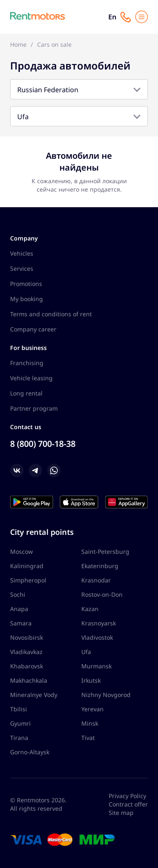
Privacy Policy (127, 796)
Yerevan (92, 709)
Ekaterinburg (100, 566)
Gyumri (20, 723)
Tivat (88, 738)
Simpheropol (28, 580)
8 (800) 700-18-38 (43, 444)
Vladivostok (97, 637)
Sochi (18, 594)
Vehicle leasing (31, 378)
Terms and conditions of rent (51, 314)
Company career (33, 329)
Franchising (27, 363)
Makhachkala (29, 680)
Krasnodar (96, 580)
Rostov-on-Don (102, 594)
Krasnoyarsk (99, 623)
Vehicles (22, 253)
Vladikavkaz (26, 652)
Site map (121, 813)
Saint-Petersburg (105, 552)
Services (22, 268)
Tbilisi (19, 709)
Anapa (19, 609)
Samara (21, 623)
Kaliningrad (27, 566)
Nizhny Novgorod (106, 695)
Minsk (90, 723)
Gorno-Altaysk (30, 752)
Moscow (21, 552)
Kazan (90, 609)
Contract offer (128, 804)
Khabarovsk (27, 666)
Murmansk (96, 666)
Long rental (26, 393)
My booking (27, 299)
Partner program (34, 408)
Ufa (86, 652)
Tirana (19, 738)
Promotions (26, 284)
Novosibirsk (27, 637)
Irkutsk (91, 680)
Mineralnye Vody (34, 695)
